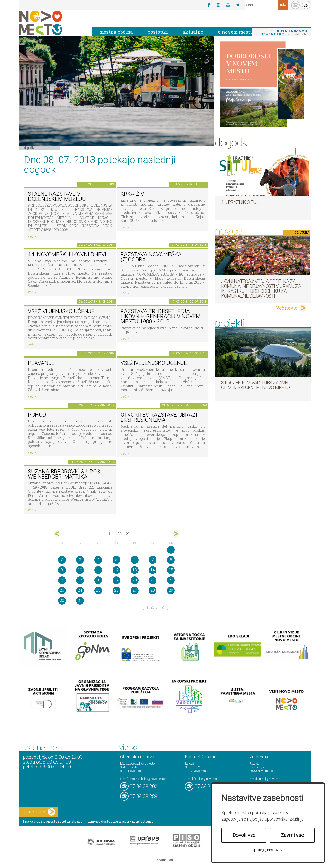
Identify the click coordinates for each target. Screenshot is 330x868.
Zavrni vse (292, 835)
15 (171, 570)
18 (98, 580)
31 (80, 601)
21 (153, 580)
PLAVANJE (41, 363)
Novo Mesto (52, 23)
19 (116, 580)
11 (98, 570)
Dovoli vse (244, 835)
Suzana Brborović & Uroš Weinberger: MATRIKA (64, 474)
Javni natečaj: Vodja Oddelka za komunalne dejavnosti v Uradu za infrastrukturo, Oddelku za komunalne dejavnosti (261, 289)
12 (116, 570)
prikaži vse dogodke (160, 608)
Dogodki (29, 148)
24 (80, 590)
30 (62, 601)
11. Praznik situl (240, 202)
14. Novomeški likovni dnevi (67, 255)
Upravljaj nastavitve (268, 850)
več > (32, 236)
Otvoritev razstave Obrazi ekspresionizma (159, 417)
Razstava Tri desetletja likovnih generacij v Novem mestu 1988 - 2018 (161, 316)
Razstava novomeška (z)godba (151, 257)
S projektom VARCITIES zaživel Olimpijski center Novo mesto (255, 385)
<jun (57, 534)
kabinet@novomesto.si (209, 779)
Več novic (287, 308)
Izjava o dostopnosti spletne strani (52, 821)
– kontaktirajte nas (284, 33)
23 (62, 590)
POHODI (38, 415)
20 (135, 580)
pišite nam (40, 812)
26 (116, 590)
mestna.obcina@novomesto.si (148, 779)
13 (135, 570)
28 (153, 590)
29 (171, 590)
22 (171, 580)
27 (135, 590)
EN (306, 5)
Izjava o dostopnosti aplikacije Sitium (120, 821)
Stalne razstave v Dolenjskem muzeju (57, 196)
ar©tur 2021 (165, 860)
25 (98, 590)
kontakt (295, 5)
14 (153, 570)
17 (80, 580)
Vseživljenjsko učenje (61, 311)
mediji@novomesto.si (273, 779)
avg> (175, 534)
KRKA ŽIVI (133, 194)
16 (62, 580)
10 (80, 570)
